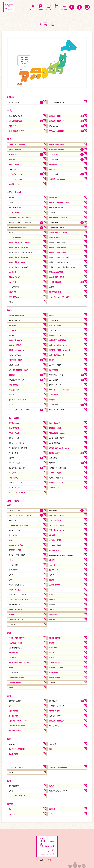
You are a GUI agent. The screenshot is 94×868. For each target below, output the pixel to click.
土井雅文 (52, 400)
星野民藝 (52, 600)
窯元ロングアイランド (16, 277)
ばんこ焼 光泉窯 (55, 326)
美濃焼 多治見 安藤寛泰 (58, 233)
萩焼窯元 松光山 (55, 473)
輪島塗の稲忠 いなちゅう (58, 218)
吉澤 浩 (12, 159)
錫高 (10, 540)
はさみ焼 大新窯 (15, 731)
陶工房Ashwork (14, 423)
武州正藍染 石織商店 (57, 149)
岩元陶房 (52, 810)
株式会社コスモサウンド (17, 184)
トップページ (33, 7)
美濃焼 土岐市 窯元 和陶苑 (19, 242)
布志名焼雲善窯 (14, 428)
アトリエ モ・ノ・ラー (16, 473)
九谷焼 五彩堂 (14, 213)
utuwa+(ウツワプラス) (16, 545)
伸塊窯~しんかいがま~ (57, 483)
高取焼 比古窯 (54, 585)
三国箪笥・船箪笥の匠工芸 (18, 228)
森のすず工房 (13, 754)
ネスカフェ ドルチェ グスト (18, 400)
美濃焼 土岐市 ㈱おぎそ (18, 262)
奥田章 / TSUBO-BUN (16, 350)
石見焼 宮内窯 (14, 433)
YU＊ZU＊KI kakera (57, 526)
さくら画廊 (53, 648)
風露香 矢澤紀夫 (15, 164)
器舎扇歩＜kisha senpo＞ (58, 768)
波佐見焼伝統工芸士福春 (17, 726)
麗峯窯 (51, 580)
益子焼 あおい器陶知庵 (17, 145)
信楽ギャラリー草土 (56, 335)
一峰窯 (11, 668)
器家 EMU (53, 620)
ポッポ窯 (52, 535)
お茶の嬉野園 (54, 673)
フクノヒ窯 (12, 330)
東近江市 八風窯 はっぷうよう (60, 350)
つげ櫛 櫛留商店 (55, 282)
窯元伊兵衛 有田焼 (15, 643)
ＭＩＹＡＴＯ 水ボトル (17, 796)
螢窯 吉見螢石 (14, 385)
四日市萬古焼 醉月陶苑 (16, 316)
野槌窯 (51, 643)
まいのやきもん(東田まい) (17, 749)
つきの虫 (12, 815)
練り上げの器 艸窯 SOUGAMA (20, 663)
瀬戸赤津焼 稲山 (55, 292)
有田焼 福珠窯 (54, 678)
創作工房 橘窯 (14, 653)
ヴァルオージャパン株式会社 (59, 390)
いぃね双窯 (12, 658)
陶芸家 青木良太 (55, 237)
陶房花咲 (52, 658)
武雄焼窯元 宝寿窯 (56, 668)
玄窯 (51, 749)
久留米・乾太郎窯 (55, 521)
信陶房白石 (12, 615)
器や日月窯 (53, 164)
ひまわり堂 (12, 282)
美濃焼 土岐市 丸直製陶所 (18, 247)
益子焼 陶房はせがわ (57, 145)
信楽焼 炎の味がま (15, 340)
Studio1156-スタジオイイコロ (19, 600)
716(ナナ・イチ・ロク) (16, 620)
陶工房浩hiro (54, 615)
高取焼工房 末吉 (15, 590)
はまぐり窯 (12, 272)
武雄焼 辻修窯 (54, 663)
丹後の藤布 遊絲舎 (15, 360)
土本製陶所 (12, 326)
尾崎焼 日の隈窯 (55, 638)
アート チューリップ (16, 610)
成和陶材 (52, 560)
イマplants (12, 580)
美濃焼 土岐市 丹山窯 (57, 252)
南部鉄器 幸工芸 (55, 116)
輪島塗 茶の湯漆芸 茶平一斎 (60, 203)
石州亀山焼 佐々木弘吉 (57, 433)
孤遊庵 (11, 688)
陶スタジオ (53, 786)
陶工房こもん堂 (54, 595)
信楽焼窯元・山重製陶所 (57, 340)
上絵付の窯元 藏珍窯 (57, 277)
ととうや (52, 565)
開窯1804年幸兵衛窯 (56, 272)
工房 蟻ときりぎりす (57, 530)
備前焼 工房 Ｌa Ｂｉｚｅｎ (59, 448)
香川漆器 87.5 (54, 488)
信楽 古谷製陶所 (15, 345)
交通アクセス (64, 7)
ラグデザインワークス (16, 174)
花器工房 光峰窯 (15, 683)
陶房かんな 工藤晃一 (57, 516)
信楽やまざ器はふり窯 (57, 355)
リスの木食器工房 (15, 237)
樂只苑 (51, 360)
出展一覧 (49, 7)
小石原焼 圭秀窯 (15, 550)
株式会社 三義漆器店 (57, 131)
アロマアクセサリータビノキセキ (20, 516)
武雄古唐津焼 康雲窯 (16, 678)
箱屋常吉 (12, 375)
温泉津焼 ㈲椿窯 (55, 428)
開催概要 (41, 7)
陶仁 (10, 810)
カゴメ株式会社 (14, 297)
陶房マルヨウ (13, 126)
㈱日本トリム (54, 570)
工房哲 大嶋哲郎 (15, 149)
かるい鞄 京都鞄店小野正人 (18, 370)
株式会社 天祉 (14, 390)
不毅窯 (51, 316)
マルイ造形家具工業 (15, 121)
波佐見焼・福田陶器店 (57, 721)
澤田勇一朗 (53, 198)
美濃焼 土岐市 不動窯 (57, 247)
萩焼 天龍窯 (13, 478)
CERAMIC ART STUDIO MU (19, 526)
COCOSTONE (54, 550)
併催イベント (56, 7)
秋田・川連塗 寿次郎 (16, 131)
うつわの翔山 (54, 395)
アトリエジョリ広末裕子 (17, 493)
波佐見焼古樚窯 (14, 711)
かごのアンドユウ (55, 154)
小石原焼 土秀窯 (55, 540)
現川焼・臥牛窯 (54, 711)
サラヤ (51, 653)
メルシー (12, 560)
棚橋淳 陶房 (13, 292)
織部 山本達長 (54, 423)
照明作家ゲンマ (14, 154)
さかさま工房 (13, 716)
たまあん (52, 610)
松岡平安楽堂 (54, 370)
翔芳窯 (11, 706)
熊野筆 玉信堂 (54, 453)
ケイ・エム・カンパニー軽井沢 (60, 297)
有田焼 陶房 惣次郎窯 (17, 638)
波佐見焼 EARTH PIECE (18, 721)
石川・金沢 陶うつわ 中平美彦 (20, 218)
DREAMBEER (54, 169)
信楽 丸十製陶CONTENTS (59, 345)
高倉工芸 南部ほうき (57, 121)
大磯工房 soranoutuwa (57, 179)
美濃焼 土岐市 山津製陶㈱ (18, 257)
